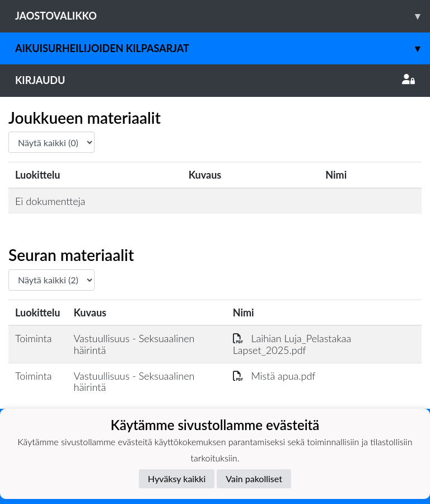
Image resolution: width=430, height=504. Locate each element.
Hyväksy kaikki (177, 479)
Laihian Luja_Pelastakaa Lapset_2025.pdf (292, 344)
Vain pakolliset (254, 479)
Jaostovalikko (223, 16)
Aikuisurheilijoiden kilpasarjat (223, 48)
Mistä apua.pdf (274, 376)
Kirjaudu (215, 80)
